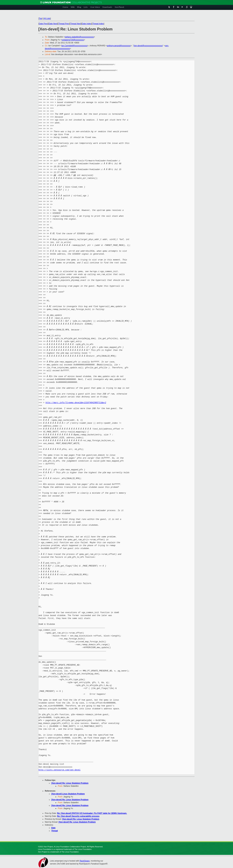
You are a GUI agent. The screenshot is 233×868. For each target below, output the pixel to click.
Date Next (53, 24)
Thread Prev (64, 24)
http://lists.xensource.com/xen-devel (59, 770)
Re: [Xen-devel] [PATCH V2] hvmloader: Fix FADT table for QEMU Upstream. (92, 813)
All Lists (47, 18)
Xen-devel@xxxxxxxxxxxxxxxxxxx (148, 46)
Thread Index (98, 24)
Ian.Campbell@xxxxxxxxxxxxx (74, 46)
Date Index (87, 24)
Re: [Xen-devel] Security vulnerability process (78, 816)
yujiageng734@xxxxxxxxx (73, 40)
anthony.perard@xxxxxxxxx (119, 46)
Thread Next (75, 24)
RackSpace (85, 861)
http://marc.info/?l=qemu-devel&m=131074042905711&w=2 (76, 403)
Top (40, 18)
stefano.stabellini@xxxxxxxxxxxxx (79, 37)
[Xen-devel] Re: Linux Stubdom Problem (70, 783)
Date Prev (43, 24)
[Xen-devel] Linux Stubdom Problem (68, 794)
